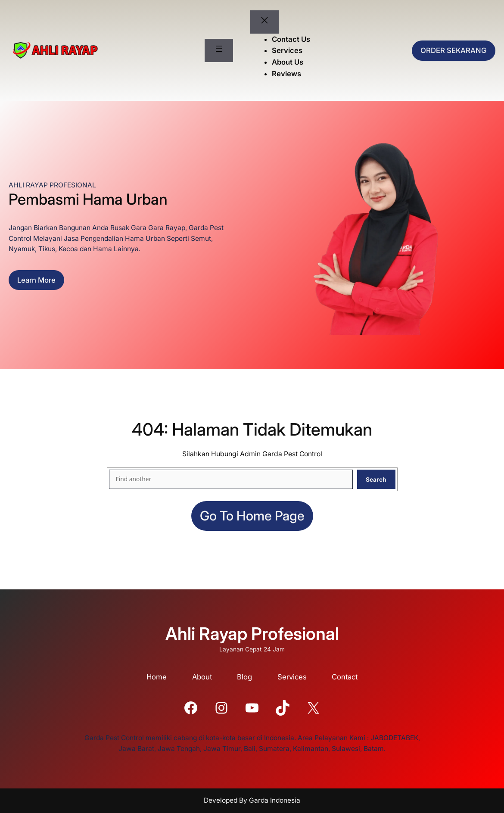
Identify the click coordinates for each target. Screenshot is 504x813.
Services (292, 677)
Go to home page (252, 516)
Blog (244, 677)
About (202, 677)
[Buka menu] (219, 50)
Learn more (36, 280)
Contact (345, 677)
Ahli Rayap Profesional (252, 634)
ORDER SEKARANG (454, 50)
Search (376, 480)
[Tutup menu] (264, 22)
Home (157, 677)
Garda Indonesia (275, 800)
